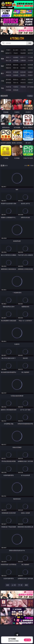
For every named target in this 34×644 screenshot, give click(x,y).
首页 (8, 585)
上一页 (14, 585)
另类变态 (30, 68)
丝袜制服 (16, 60)
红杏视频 (8, 90)
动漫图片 (30, 72)
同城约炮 (8, 87)
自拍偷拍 (16, 57)
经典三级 (16, 68)
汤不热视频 (30, 87)
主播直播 (23, 60)
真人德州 (16, 50)
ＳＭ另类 (30, 60)
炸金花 (16, 53)
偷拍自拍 (16, 65)
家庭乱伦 (16, 79)
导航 (2, 88)
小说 (2, 81)
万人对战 (23, 50)
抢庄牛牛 (30, 53)
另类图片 (30, 75)
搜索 (30, 43)
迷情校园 (8, 83)
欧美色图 (23, 72)
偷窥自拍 (8, 72)
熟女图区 (23, 75)
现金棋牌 (23, 53)
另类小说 (16, 83)
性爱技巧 (30, 83)
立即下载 (27, 640)
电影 (2, 66)
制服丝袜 (8, 68)
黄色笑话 (23, 83)
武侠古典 (30, 79)
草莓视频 (23, 87)
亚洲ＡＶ (8, 57)
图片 (2, 73)
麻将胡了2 (8, 53)
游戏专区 (30, 50)
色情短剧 (16, 90)
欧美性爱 (30, 65)
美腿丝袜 (8, 75)
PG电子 (8, 50)
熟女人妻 (8, 60)
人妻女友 (23, 79)
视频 (2, 59)
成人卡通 (23, 65)
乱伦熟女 (23, 68)
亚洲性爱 (8, 65)
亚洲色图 (16, 72)
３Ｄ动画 (30, 57)
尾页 (26, 585)
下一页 (20, 585)
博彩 (2, 51)
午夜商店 (16, 87)
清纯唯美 (16, 75)
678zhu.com (17, 38)
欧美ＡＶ (23, 57)
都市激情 (8, 79)
